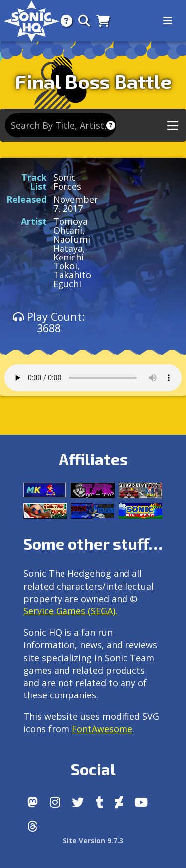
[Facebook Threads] (32, 826)
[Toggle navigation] (168, 21)
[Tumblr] (99, 802)
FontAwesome (102, 729)
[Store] (100, 21)
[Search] (81, 21)
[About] (63, 21)
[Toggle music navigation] (173, 126)
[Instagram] (55, 802)
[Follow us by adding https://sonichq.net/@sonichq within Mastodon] (32, 802)
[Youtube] (141, 802)
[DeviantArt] (119, 802)
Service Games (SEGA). (70, 611)
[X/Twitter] (78, 802)
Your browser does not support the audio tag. (93, 378)
